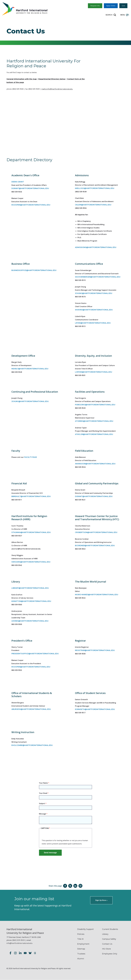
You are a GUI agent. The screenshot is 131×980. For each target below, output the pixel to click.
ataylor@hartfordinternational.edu (94, 434)
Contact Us (107, 944)
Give (123, 6)
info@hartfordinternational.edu (20, 943)
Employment (83, 944)
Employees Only (110, 954)
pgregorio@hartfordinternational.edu (95, 405)
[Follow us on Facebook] (10, 953)
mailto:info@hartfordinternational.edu (57, 89)
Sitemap (81, 949)
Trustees (81, 954)
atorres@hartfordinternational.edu (94, 421)
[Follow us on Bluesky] (30, 953)
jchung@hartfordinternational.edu (94, 293)
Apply (111, 6)
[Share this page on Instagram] (80, 886)
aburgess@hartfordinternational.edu (31, 709)
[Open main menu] (125, 15)
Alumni (81, 959)
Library (105, 934)
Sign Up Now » (101, 900)
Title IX (80, 939)
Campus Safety (109, 939)
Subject (42, 803)
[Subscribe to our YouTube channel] (25, 953)
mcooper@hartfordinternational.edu (31, 205)
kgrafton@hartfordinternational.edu (31, 601)
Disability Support (85, 929)
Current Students (110, 929)
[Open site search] (111, 15)
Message (43, 814)
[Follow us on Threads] (35, 953)
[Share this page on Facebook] (65, 886)
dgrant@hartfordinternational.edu (30, 188)
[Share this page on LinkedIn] (75, 886)
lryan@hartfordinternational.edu (93, 323)
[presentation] (57, 835)
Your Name (43, 783)
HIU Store (106, 949)
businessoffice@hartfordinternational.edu (34, 270)
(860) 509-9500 (19, 940)
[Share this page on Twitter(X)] (70, 886)
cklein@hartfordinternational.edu (93, 205)
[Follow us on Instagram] (15, 953)
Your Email (43, 793)
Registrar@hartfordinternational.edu (95, 650)
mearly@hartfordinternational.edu (30, 369)
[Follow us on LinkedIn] (20, 953)
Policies (81, 934)
